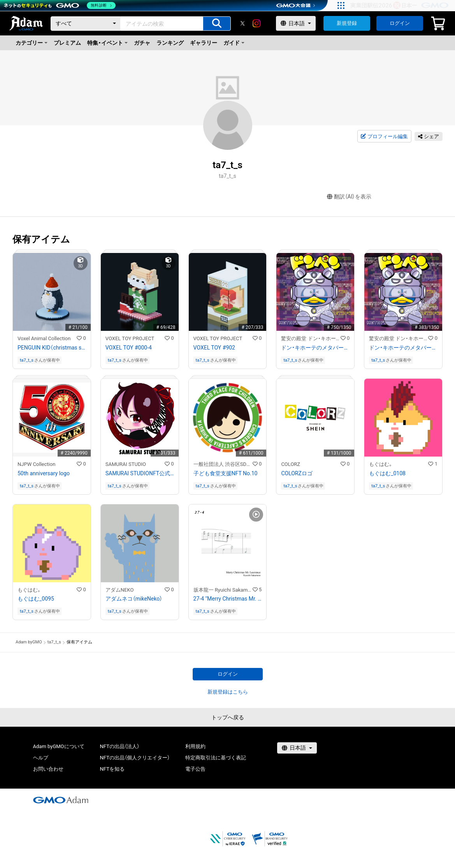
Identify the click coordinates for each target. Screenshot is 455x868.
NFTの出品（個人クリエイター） (135, 758)
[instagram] (256, 23)
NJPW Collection (36, 464)
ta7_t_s (27, 360)
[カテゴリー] (86, 24)
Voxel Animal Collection (44, 338)
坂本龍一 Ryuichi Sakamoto (223, 590)
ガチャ (142, 43)
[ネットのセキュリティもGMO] (60, 5)
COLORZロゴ (297, 473)
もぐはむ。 (381, 464)
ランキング (170, 43)
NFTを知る (112, 769)
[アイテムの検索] (217, 24)
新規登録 (347, 23)
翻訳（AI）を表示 (349, 197)
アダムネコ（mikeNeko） (134, 599)
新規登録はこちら (228, 692)
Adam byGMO (29, 642)
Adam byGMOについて (59, 746)
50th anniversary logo (44, 473)
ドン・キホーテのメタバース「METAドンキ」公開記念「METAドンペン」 (315, 348)
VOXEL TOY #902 (214, 348)
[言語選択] (296, 23)
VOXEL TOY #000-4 (129, 348)
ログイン (400, 23)
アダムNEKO (120, 590)
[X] (242, 23)
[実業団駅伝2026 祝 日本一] (401, 5)
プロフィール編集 (384, 137)
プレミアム (67, 43)
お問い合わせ (48, 769)
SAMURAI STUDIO (126, 464)
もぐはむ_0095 (36, 599)
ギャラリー (204, 43)
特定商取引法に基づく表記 (216, 758)
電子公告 (195, 769)
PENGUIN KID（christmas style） (52, 348)
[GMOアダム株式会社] (61, 800)
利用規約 (195, 746)
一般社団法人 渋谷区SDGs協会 (223, 464)
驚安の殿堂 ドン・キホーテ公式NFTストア (311, 338)
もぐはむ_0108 (387, 473)
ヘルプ (41, 758)
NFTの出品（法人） (120, 746)
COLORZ (291, 464)
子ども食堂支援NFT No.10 (226, 473)
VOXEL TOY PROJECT (130, 338)
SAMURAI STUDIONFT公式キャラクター (140, 473)
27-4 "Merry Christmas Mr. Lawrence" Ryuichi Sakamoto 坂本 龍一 (228, 599)
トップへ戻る (228, 717)
